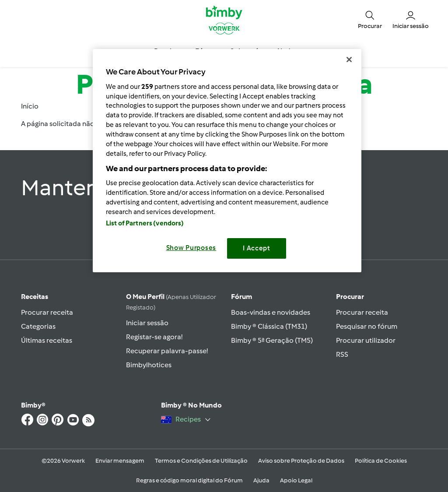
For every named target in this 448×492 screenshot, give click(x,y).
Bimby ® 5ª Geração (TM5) (272, 340)
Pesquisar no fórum (367, 326)
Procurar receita (47, 312)
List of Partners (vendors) (145, 223)
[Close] (349, 60)
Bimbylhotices (149, 365)
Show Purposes (191, 248)
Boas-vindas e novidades (271, 312)
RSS (342, 354)
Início (30, 106)
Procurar (350, 297)
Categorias (38, 326)
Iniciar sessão (147, 323)
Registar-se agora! (154, 337)
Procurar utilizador (366, 340)
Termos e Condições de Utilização (201, 461)
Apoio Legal (296, 480)
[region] (227, 160)
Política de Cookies (381, 461)
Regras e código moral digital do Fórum (189, 480)
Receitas (35, 297)
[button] (370, 19)
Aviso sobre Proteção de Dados (301, 461)
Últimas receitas (47, 340)
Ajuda (261, 480)
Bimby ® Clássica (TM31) (269, 326)
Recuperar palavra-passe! (167, 351)
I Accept (257, 248)
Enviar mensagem (120, 461)
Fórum (241, 297)
